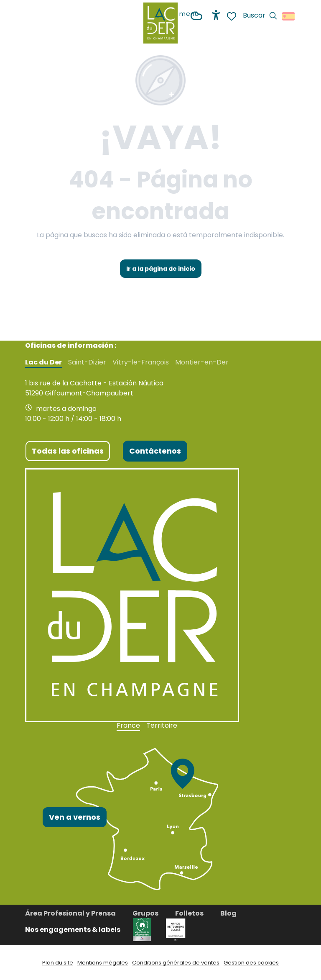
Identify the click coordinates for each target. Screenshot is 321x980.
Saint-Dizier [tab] (87, 362)
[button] (260, 17)
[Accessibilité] (216, 15)
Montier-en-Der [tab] (202, 362)
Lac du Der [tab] (43, 362)
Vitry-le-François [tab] (141, 362)
